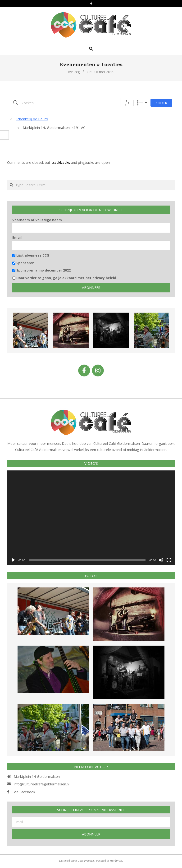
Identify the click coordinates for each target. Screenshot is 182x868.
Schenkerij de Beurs (32, 119)
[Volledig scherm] (169, 560)
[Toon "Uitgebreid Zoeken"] (127, 103)
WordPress (116, 861)
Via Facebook (24, 792)
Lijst (140, 103)
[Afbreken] (161, 560)
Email (17, 237)
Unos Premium (86, 861)
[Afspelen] (13, 560)
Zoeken (161, 103)
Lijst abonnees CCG (31, 255)
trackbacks (61, 162)
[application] (91, 518)
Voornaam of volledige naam (37, 220)
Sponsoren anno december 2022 (41, 270)
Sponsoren (23, 263)
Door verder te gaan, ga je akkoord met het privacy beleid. (65, 278)
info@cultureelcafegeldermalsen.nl (42, 784)
